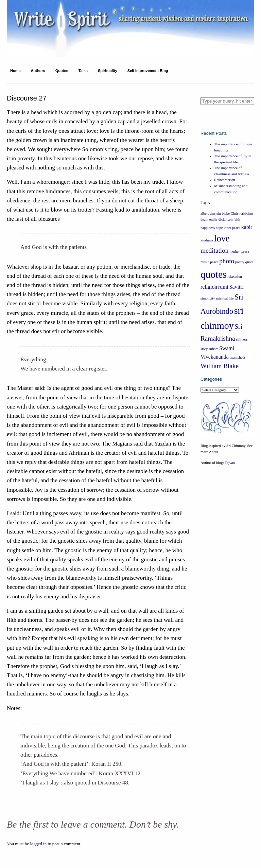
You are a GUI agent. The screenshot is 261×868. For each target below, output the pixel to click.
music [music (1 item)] (205, 262)
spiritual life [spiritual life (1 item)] (225, 298)
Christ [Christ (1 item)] (235, 213)
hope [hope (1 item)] (219, 228)
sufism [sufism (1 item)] (213, 349)
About (214, 452)
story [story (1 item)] (204, 349)
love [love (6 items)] (222, 238)
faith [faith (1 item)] (237, 220)
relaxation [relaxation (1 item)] (235, 277)
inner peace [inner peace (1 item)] (232, 228)
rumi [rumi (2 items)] (223, 287)
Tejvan (230, 463)
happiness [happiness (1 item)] (208, 228)
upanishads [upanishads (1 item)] (237, 357)
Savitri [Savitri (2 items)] (237, 287)
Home (15, 71)
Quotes (62, 71)
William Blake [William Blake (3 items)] (220, 366)
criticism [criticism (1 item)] (247, 213)
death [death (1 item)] (204, 220)
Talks (83, 71)
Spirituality (108, 71)
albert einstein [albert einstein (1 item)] (211, 213)
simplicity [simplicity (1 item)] (208, 298)
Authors (38, 71)
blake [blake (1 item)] (226, 213)
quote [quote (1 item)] (249, 262)
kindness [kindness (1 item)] (207, 240)
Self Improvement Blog (148, 71)
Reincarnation (225, 180)
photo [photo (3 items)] (227, 261)
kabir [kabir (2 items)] (247, 227)
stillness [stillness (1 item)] (242, 339)
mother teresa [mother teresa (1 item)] (239, 251)
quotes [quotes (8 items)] (214, 274)
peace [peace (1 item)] (214, 262)
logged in (38, 844)
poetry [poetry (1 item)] (240, 262)
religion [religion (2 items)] (209, 287)
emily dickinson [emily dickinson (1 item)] (221, 220)
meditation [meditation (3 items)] (214, 250)
